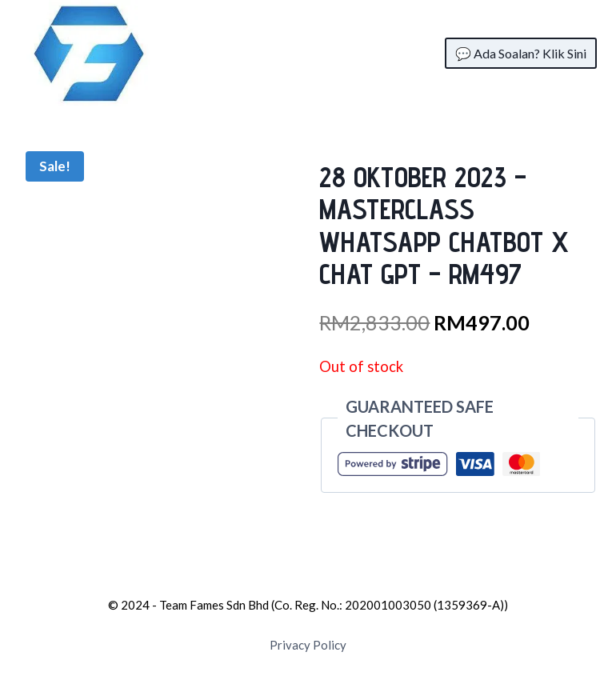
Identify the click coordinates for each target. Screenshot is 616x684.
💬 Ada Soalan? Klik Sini (521, 53)
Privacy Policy (308, 645)
